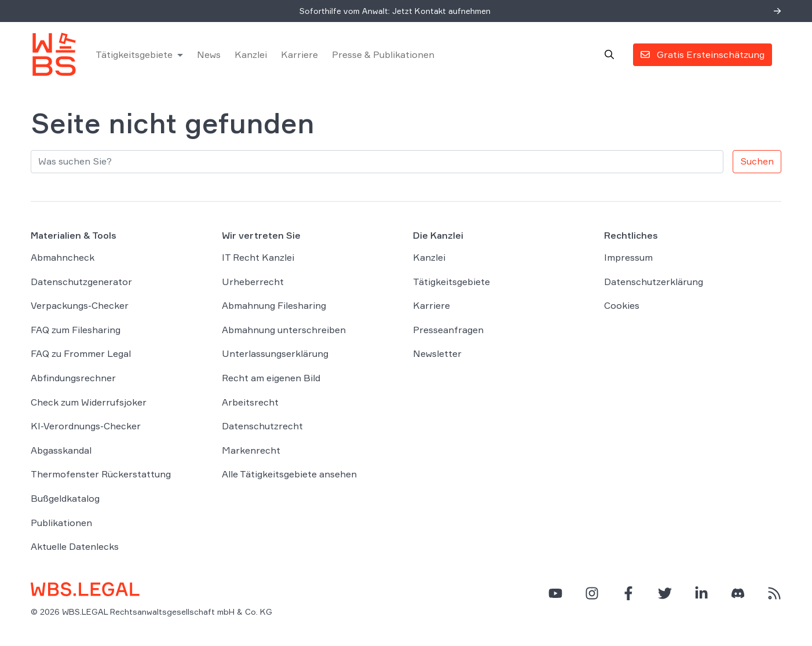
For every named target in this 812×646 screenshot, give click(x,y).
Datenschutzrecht (262, 426)
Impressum (628, 257)
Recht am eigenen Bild (271, 378)
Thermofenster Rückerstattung (101, 474)
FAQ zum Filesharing (76, 330)
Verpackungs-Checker (80, 305)
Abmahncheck (63, 257)
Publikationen (61, 523)
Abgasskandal (61, 450)
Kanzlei (251, 54)
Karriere (299, 54)
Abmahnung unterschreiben (284, 330)
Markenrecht (251, 450)
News (209, 54)
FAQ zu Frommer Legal (81, 353)
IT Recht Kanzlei (258, 257)
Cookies (622, 305)
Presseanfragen (448, 330)
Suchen (757, 161)
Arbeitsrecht (250, 402)
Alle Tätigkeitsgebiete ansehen (289, 474)
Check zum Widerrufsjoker (89, 402)
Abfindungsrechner (73, 378)
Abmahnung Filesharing (274, 305)
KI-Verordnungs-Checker (86, 426)
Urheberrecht (253, 282)
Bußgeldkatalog (65, 498)
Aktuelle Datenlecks (75, 546)
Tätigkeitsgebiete (134, 54)
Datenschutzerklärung (654, 282)
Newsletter (437, 353)
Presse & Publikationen (383, 54)
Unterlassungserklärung (275, 353)
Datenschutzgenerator (81, 282)
